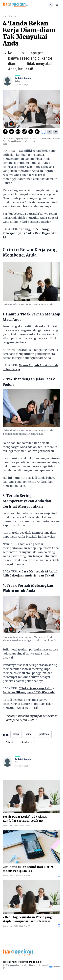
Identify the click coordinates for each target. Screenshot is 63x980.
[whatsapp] (18, 132)
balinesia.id (50, 716)
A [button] (50, 132)
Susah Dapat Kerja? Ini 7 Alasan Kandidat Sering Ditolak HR (25, 819)
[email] (31, 132)
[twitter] (12, 132)
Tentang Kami (10, 962)
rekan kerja (26, 742)
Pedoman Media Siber (30, 962)
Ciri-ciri (9, 742)
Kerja (16, 734)
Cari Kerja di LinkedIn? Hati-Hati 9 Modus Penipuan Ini (28, 869)
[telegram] (24, 132)
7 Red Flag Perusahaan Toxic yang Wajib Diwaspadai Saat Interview (27, 919)
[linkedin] (37, 132)
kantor (29, 734)
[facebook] (5, 132)
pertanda (44, 734)
